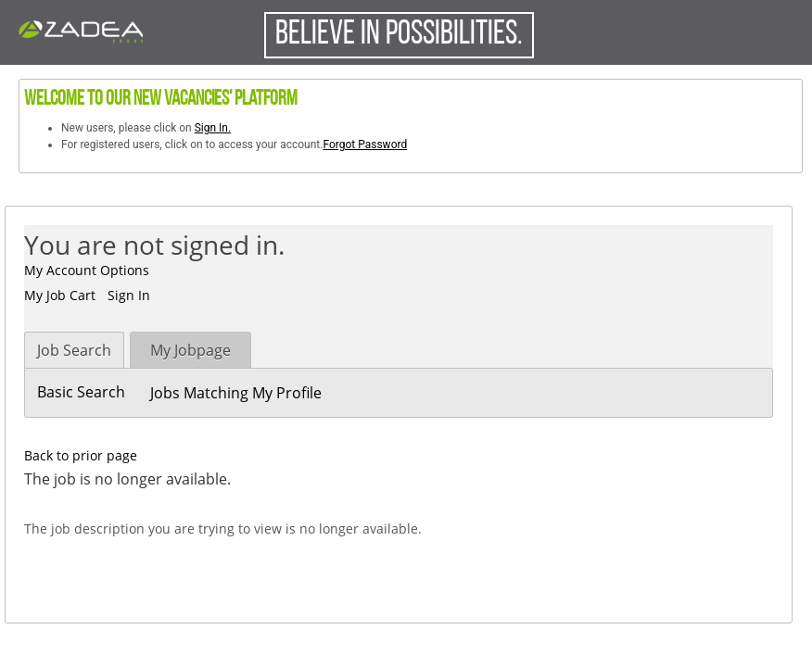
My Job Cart (60, 295)
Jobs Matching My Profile (236, 393)
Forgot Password (365, 145)
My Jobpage (190, 350)
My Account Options (87, 270)
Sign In (129, 295)
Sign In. (213, 128)
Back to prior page (81, 455)
